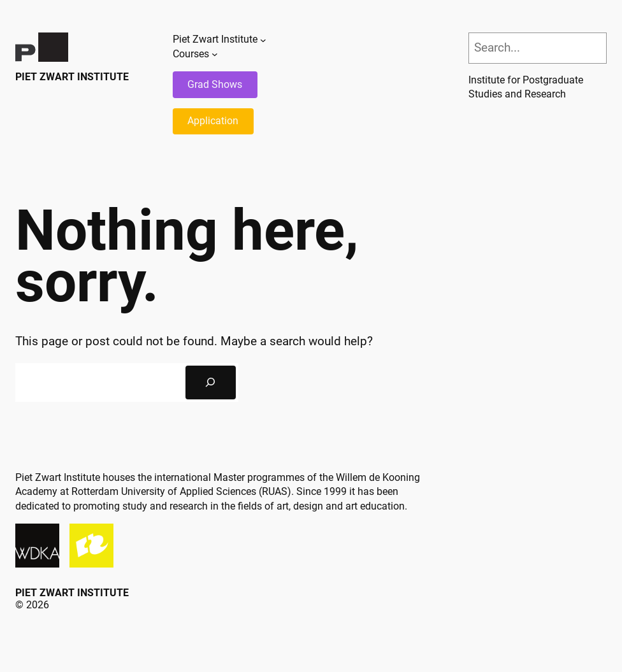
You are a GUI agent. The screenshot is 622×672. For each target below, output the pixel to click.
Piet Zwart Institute (72, 77)
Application (213, 121)
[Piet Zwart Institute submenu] (263, 40)
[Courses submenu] (215, 54)
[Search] (211, 382)
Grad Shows (215, 84)
